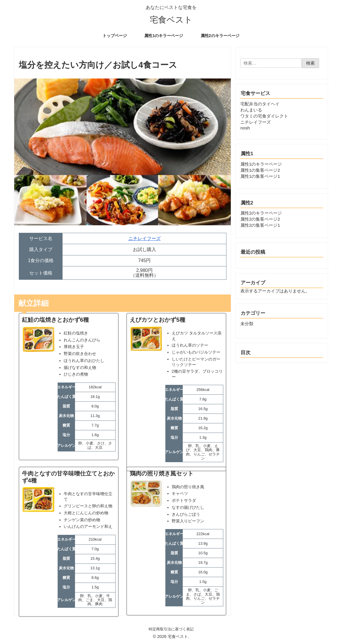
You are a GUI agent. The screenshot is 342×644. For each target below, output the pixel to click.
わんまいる (251, 110)
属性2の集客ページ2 (260, 219)
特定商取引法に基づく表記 (171, 629)
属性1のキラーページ (261, 164)
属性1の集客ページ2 (260, 170)
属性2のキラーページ (261, 213)
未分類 (247, 324)
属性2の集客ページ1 (260, 225)
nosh (245, 128)
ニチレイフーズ (145, 238)
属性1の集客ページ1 (260, 176)
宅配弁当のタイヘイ (260, 104)
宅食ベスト (171, 20)
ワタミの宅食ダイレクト (264, 116)
